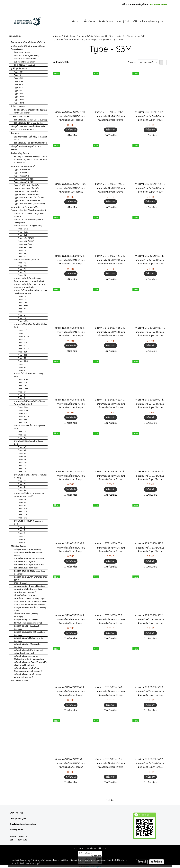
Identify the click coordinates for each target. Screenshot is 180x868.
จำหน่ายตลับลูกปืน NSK (20, 153)
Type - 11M (22, 481)
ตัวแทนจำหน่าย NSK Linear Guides (28, 123)
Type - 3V (18, 91)
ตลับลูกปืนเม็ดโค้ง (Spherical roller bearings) (29, 640)
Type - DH (22, 296)
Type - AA (22, 438)
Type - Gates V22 (22, 170)
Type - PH (22, 269)
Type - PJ (22, 275)
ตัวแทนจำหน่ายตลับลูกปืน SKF (26, 568)
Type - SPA (19, 100)
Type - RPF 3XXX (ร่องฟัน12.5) (27, 194)
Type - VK (22, 450)
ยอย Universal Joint (19, 681)
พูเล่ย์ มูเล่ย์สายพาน (19, 68)
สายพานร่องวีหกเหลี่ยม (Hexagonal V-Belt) (30, 427)
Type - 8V (18, 84)
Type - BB (22, 435)
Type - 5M (18, 78)
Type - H (21, 312)
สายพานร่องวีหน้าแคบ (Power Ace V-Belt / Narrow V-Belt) (30, 495)
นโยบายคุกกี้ (35, 863)
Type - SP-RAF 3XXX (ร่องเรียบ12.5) (30, 198)
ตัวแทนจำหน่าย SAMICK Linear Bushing (30, 120)
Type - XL (22, 318)
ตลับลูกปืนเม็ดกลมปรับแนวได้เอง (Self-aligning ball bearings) (30, 664)
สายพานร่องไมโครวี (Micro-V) (27, 260)
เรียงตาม (133, 62)
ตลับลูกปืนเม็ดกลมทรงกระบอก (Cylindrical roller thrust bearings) (29, 658)
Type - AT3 (22, 346)
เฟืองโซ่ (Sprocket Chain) (25, 59)
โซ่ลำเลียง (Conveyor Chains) (27, 56)
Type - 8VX (23, 229)
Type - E (21, 527)
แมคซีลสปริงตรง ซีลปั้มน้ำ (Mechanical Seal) (30, 138)
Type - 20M (23, 380)
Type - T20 (23, 352)
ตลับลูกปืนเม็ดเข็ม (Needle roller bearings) (28, 627)
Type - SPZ (19, 103)
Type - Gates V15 (22, 176)
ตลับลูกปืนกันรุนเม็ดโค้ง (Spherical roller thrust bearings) (28, 652)
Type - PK (22, 272)
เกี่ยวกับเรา (89, 21)
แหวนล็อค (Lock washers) (25, 592)
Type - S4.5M (23, 416)
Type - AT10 (23, 339)
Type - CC (22, 432)
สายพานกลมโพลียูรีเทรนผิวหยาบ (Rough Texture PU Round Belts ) (29, 280)
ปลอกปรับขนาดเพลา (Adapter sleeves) (31, 602)
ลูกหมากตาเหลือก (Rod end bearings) (30, 586)
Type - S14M (23, 407)
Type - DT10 (23, 330)
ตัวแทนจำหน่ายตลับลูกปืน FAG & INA (29, 565)
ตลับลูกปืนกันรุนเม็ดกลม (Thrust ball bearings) (29, 633)
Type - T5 (22, 358)
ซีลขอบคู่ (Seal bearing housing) (28, 623)
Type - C (21, 533)
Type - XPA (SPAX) (26, 244)
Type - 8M (19, 75)
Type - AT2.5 (23, 349)
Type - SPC (19, 94)
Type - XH (22, 309)
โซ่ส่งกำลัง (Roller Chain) (25, 62)
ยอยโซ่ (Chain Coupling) (24, 65)
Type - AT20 (23, 336)
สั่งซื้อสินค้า (71, 130)
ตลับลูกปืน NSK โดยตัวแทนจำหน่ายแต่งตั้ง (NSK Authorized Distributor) (28, 128)
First (108, 800)
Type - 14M (19, 72)
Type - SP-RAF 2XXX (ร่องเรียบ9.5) (29, 204)
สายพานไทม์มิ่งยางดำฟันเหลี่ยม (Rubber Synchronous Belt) (31, 292)
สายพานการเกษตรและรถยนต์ (23, 166)
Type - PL (22, 263)
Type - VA (22, 472)
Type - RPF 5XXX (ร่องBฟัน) (26, 191)
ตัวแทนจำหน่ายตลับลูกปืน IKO (26, 562)
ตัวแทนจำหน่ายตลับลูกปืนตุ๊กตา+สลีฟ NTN (28, 42)
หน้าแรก (75, 21)
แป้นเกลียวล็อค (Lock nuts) (26, 595)
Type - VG (22, 453)
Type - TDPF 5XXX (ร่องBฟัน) (27, 188)
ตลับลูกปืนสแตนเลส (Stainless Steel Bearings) (30, 572)
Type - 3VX (22, 235)
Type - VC (22, 466)
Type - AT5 (22, 343)
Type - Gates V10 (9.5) (24, 182)
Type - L (21, 315)
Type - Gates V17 (22, 173)
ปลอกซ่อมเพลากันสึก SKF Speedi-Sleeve (28, 554)
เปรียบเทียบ (72, 135)
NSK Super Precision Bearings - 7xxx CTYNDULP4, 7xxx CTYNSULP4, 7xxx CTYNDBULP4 (31, 160)
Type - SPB (19, 97)
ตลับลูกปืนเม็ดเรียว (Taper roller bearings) (28, 646)
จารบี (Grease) (20, 583)
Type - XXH (23, 306)
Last (113, 800)
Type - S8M (23, 410)
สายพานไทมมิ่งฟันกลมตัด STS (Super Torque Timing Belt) (29, 403)
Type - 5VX (23, 232)
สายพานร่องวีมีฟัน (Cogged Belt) (28, 226)
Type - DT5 (22, 333)
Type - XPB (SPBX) (26, 241)
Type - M (21, 542)
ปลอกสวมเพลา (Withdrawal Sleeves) (30, 605)
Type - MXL (23, 321)
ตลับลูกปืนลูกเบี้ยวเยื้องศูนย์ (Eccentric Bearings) (27, 148)
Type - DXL (22, 303)
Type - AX (22, 257)
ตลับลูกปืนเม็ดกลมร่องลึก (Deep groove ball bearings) (27, 676)
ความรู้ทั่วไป (123, 21)
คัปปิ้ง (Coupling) (18, 106)
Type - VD (22, 463)
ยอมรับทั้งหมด (157, 862)
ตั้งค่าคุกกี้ (142, 862)
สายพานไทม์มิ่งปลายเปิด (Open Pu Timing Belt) (28, 221)
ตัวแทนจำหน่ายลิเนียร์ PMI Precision (29, 559)
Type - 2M (22, 398)
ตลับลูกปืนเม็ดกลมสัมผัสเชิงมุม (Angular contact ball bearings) (28, 670)
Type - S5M (23, 413)
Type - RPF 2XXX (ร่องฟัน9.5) (27, 201)
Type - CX (22, 250)
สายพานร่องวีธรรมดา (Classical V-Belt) (29, 522)
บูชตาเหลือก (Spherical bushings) (28, 589)
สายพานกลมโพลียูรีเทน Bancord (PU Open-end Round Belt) (29, 286)
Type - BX (22, 254)
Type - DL (22, 299)
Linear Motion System (20, 116)
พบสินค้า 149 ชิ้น (61, 62)
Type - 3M (18, 81)
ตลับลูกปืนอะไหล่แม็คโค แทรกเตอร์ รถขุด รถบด (31, 578)
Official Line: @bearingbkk (148, 21)
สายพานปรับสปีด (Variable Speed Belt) (29, 442)
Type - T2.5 (23, 361)
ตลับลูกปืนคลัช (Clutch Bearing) (28, 549)
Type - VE (22, 459)
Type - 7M (22, 484)
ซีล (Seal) (15, 133)
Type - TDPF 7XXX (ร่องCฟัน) (27, 185)
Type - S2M (23, 423)
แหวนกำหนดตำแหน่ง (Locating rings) (29, 598)
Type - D (21, 530)
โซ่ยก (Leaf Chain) (22, 53)
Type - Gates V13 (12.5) (24, 179)
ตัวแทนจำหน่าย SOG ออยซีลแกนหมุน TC (30, 143)
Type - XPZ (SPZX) (26, 247)
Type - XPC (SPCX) (26, 238)
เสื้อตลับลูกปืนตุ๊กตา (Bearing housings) (26, 615)
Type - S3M (22, 420)
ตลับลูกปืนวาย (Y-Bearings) (26, 620)
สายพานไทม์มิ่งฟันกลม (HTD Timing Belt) (29, 375)
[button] (168, 21)
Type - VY (22, 447)
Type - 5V (18, 87)
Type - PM (22, 266)
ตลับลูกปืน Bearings (19, 546)
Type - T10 (22, 355)
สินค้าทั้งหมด (106, 21)
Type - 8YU (23, 389)
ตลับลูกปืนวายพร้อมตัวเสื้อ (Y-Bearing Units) (30, 609)
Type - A (21, 539)
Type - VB (22, 469)
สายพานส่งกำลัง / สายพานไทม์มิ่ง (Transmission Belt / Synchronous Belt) (28, 209)
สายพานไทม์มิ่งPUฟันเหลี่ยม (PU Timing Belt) (30, 326)
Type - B (21, 536)
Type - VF (22, 456)
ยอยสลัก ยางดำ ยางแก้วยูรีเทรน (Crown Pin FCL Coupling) (31, 111)
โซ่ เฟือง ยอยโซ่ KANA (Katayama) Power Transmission (28, 48)
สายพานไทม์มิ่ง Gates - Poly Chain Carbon (29, 215)
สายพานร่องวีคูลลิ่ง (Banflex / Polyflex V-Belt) (31, 476)
